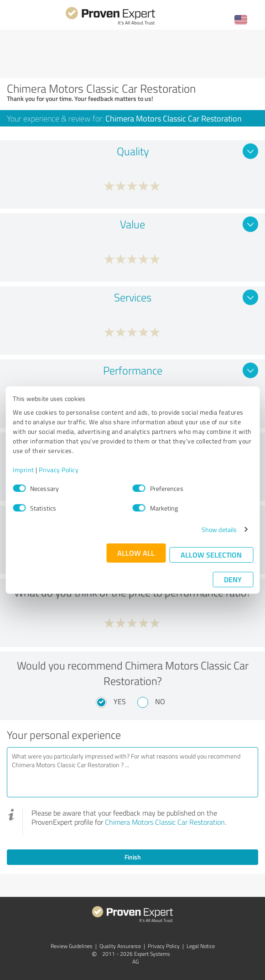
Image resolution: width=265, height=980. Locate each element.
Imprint (23, 470)
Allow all (136, 553)
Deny (233, 579)
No (160, 701)
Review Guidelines (72, 946)
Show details (219, 530)
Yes (120, 701)
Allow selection (211, 555)
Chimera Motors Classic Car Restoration (165, 822)
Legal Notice (201, 946)
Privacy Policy (59, 470)
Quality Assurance (120, 946)
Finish (133, 857)
